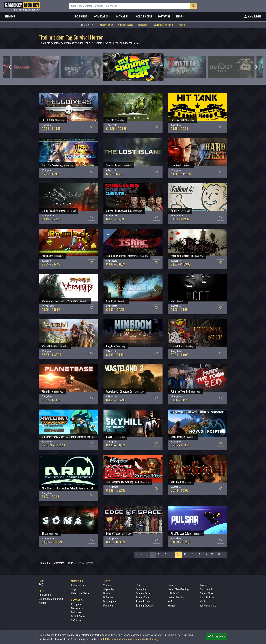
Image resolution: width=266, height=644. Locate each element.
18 (219, 555)
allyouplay (109, 589)
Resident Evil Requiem (163, 25)
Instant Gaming (176, 597)
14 (192, 555)
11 (172, 555)
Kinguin (172, 606)
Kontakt (43, 603)
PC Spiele (76, 604)
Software (164, 17)
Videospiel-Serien (81, 593)
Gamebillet (141, 589)
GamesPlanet (143, 602)
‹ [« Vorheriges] (137, 555)
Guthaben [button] (122, 17)
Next (256, 67)
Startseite (59, 563)
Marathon (143, 25)
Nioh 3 (182, 25)
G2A (138, 585)
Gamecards (77, 608)
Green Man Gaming (178, 589)
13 (185, 555)
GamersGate (142, 597)
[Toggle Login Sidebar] (252, 17)
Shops (180, 17)
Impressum (45, 595)
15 (199, 555)
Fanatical (108, 606)
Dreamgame (110, 602)
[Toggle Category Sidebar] (10, 17)
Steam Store (207, 593)
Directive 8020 (106, 25)
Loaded (204, 585)
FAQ (41, 585)
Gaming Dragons (145, 606)
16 (205, 555)
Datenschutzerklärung (51, 599)
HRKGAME (173, 593)
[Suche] (130, 6)
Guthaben (76, 612)
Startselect (206, 589)
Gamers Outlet (143, 593)
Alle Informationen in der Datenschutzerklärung (131, 639)
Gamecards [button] (101, 17)
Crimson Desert (125, 25)
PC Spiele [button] (81, 17)
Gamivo (172, 585)
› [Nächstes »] (225, 555)
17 (212, 555)
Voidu (203, 602)
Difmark (108, 593)
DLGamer (108, 597)
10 (165, 555)
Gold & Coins (144, 17)
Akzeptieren (216, 636)
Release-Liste (79, 585)
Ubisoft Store (207, 597)
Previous (9, 67)
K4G (170, 602)
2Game (107, 585)
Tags (70, 563)
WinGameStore (208, 606)
